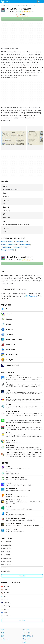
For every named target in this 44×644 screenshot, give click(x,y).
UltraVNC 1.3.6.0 (6, 548)
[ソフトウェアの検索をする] (39, 2)
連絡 (3, 633)
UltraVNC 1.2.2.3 (6, 565)
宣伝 (3, 636)
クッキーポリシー (28, 633)
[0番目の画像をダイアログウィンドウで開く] (14, 138)
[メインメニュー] (42, 2)
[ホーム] (2, 6)
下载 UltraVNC (5, 247)
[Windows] (6, 6)
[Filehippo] (6, 2)
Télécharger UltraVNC (20, 247)
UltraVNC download (24, 244)
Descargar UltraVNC (7, 250)
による (12, 12)
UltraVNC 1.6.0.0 (6, 542)
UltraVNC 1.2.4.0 (6, 558)
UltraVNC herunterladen (8, 244)
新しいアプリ (26, 639)
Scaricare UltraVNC (7, 242)
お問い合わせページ (31, 296)
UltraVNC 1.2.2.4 (6, 561)
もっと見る (22, 576)
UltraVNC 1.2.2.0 (6, 568)
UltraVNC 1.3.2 (6, 555)
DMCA (25, 642)
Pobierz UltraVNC (21, 242)
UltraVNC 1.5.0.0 (6, 545)
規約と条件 (26, 630)
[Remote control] (18, 6)
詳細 (3, 630)
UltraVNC (20, 9)
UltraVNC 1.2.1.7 (6, 571)
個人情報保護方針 (28, 636)
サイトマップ (5, 639)
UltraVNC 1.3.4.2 (6, 552)
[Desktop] (11, 6)
